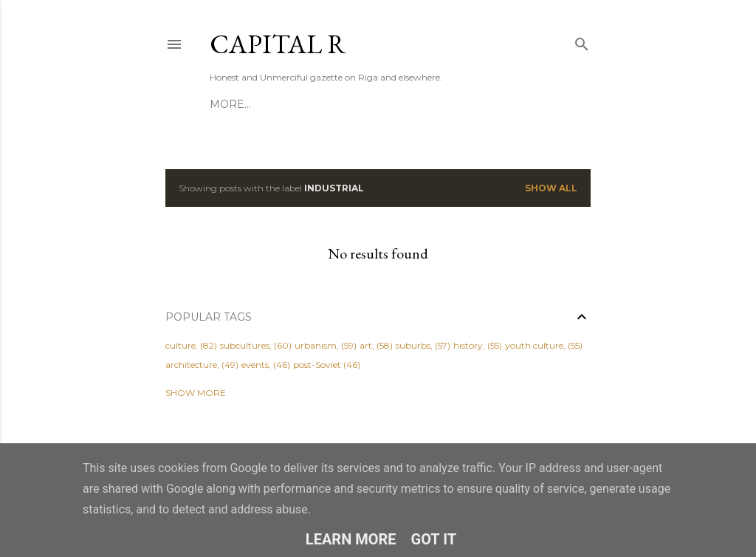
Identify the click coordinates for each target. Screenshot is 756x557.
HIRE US (323, 104)
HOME (227, 104)
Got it (434, 539)
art (366, 345)
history (468, 345)
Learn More (351, 539)
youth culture (534, 345)
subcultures (245, 345)
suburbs (413, 345)
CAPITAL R (278, 44)
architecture (191, 365)
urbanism (316, 345)
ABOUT (272, 104)
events (255, 365)
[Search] (582, 41)
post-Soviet (317, 365)
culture (181, 345)
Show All (551, 188)
